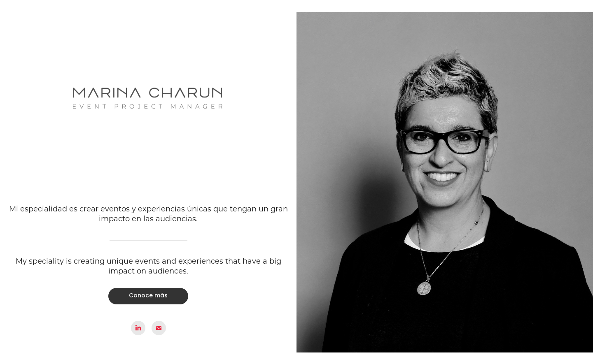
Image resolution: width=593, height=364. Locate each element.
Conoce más (148, 296)
